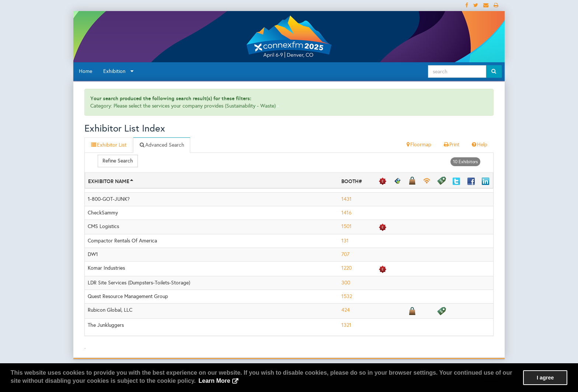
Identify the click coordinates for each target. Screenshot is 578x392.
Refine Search (118, 161)
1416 (347, 213)
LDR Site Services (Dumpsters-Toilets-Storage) (139, 283)
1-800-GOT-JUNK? (109, 199)
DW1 (93, 254)
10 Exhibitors (465, 162)
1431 (347, 199)
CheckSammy (103, 213)
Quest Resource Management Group (128, 296)
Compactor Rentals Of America (122, 241)
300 (346, 283)
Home (86, 71)
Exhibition (118, 71)
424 (346, 310)
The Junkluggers (106, 325)
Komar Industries (106, 268)
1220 (347, 268)
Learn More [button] (214, 381)
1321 (346, 325)
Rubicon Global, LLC (110, 310)
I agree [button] (545, 378)
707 (345, 254)
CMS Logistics (103, 226)
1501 (347, 226)
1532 (347, 296)
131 (345, 241)
